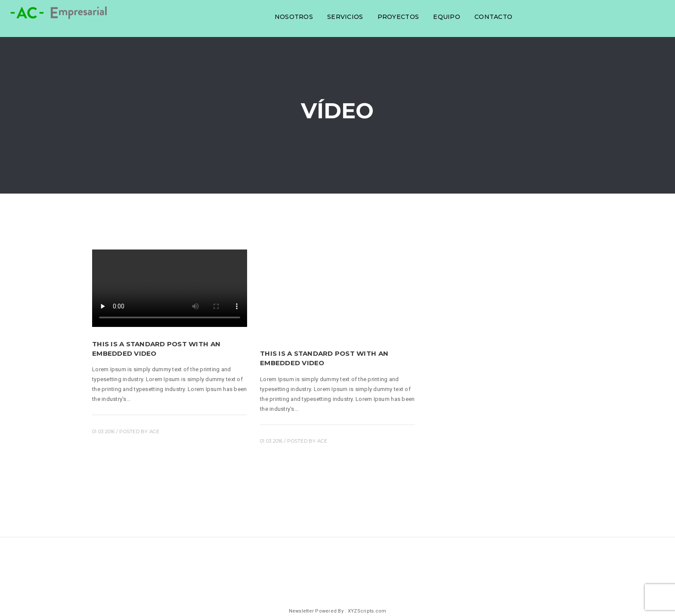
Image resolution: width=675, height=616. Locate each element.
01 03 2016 (104, 431)
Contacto (492, 16)
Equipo (445, 16)
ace (154, 431)
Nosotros (293, 16)
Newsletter (302, 611)
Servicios (344, 16)
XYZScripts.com (367, 611)
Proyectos (397, 16)
